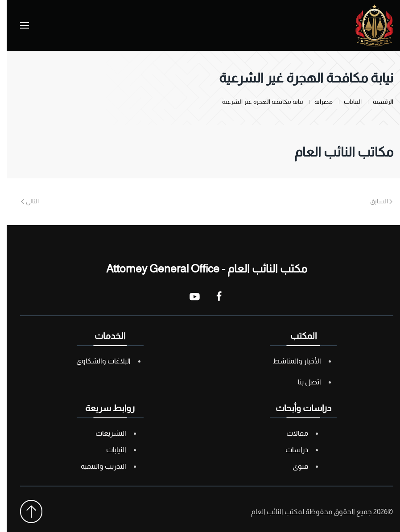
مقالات (291, 433)
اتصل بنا (303, 382)
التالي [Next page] (23, 201)
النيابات (109, 450)
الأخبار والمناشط (290, 361)
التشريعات (104, 433)
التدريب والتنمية (97, 466)
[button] (18, 25)
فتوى (294, 466)
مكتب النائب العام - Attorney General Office (200, 268)
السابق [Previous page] (375, 201)
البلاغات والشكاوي (97, 361)
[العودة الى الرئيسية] (368, 25)
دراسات (290, 450)
